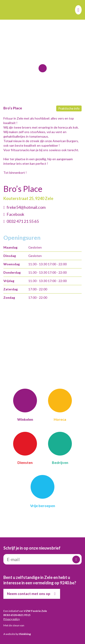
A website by (17, 634)
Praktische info (69, 108)
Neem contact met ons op (32, 594)
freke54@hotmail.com (26, 207)
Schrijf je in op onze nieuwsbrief (32, 548)
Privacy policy (12, 619)
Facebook (15, 214)
